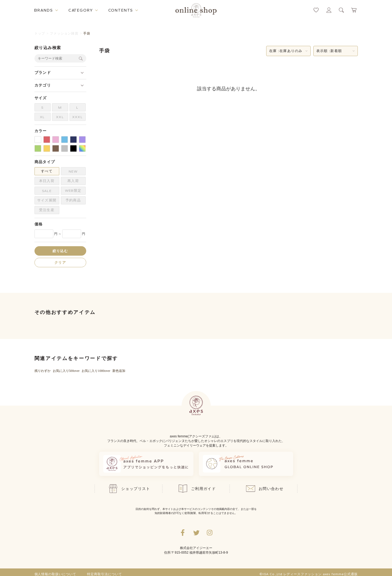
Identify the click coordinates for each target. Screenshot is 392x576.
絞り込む (60, 251)
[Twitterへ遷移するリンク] (196, 533)
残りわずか (43, 371)
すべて (47, 171)
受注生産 (47, 210)
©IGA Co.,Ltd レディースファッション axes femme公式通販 (308, 574)
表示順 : (329, 51)
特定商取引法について (105, 574)
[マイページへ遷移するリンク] (329, 10)
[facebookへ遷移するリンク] (183, 533)
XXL (60, 117)
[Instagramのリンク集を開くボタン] (210, 533)
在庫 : (286, 51)
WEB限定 (73, 191)
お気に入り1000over (96, 371)
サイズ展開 (47, 200)
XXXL (77, 117)
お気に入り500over (66, 371)
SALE (47, 191)
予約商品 (73, 200)
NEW (73, 171)
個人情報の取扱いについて (55, 574)
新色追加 (119, 371)
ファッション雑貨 (64, 33)
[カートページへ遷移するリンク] (354, 10)
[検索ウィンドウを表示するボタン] (341, 10)
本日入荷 (47, 181)
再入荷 (73, 181)
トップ (40, 33)
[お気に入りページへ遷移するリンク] (316, 10)
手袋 (87, 33)
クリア (60, 263)
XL (42, 117)
